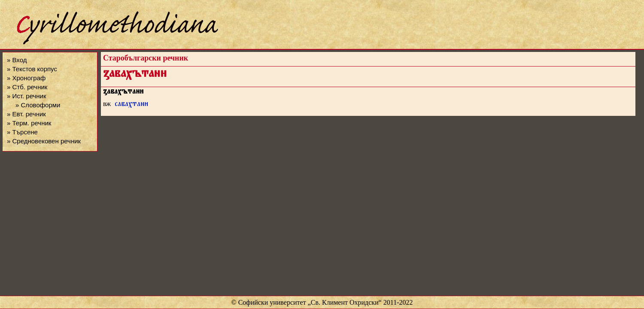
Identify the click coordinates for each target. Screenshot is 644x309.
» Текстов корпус (32, 69)
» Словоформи (38, 105)
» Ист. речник (27, 96)
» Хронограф (26, 78)
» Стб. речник (27, 87)
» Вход (17, 60)
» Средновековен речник (44, 141)
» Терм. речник (29, 123)
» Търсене (22, 132)
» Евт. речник (26, 114)
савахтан (132, 105)
